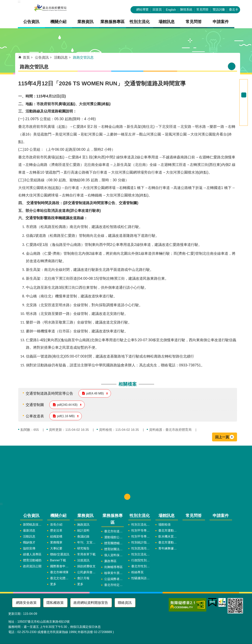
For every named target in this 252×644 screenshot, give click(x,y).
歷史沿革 (56, 530)
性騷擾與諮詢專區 (141, 578)
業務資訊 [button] (85, 22)
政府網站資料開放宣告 (91, 603)
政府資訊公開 (32, 566)
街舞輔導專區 (113, 567)
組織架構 (56, 536)
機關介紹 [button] (58, 22)
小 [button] (244, 90)
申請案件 (221, 22)
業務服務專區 (113, 519)
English (171, 10)
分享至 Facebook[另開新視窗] (244, 108)
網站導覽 (142, 10)
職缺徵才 (29, 542)
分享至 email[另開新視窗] (244, 123)
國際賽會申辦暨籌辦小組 (60, 566)
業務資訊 (85, 515)
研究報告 (83, 548)
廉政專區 (110, 561)
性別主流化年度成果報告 (141, 554)
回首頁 (157, 10)
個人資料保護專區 (114, 555)
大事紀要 (56, 548)
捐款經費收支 (86, 566)
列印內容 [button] (232, 66)
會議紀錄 (83, 536)
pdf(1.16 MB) (66, 416)
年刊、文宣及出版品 (87, 542)
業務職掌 (56, 542)
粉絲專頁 (137, 572)
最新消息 (29, 530)
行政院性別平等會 (141, 560)
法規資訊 (83, 560)
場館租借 (164, 525)
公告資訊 (42, 57)
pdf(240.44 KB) (67, 405)
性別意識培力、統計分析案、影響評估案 (141, 548)
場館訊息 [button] (167, 22)
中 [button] (244, 95)
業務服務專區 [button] (112, 22)
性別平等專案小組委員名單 (141, 530)
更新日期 (14, 614)
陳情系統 (186, 10)
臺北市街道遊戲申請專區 (114, 531)
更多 (53, 584)
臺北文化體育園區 (60, 578)
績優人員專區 (32, 554)
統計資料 (83, 530)
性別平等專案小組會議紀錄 (141, 536)
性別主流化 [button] (140, 22)
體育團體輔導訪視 (114, 543)
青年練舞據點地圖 (168, 548)
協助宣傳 (29, 548)
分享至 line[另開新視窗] (244, 118)
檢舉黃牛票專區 (114, 573)
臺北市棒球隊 (59, 572)
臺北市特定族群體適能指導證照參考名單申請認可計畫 (114, 585)
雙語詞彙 (219, 10)
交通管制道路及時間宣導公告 (49, 393)
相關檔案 (128, 384)
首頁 (26, 57)
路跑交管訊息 (83, 57)
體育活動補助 (32, 560)
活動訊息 (61, 57)
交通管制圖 (35, 405)
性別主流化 (140, 515)
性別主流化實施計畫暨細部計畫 (141, 525)
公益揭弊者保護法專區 (114, 579)
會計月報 (83, 578)
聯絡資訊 (125, 603)
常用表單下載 (86, 554)
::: (19, 2)
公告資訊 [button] (31, 22)
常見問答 (202, 10)
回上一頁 (222, 437)
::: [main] (20, 55)
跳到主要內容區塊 (2, 2)
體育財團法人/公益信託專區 (114, 549)
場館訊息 (167, 515)
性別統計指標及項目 (141, 542)
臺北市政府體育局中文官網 (50, 8)
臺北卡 (234, 10)
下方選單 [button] (127, 497)
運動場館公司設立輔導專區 (114, 537)
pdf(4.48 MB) (95, 393)
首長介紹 (56, 525)
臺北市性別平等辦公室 (141, 566)
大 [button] (244, 100)
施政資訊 (83, 525)
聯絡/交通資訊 (60, 554)
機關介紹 (58, 515)
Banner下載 (58, 560)
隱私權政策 (55, 603)
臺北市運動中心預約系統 (168, 542)
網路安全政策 (26, 603)
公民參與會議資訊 (87, 572)
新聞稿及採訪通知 (33, 525)
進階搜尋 (244, 82)
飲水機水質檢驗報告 (168, 536)
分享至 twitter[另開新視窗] (244, 113)
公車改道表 (35, 416)
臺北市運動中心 (168, 530)
